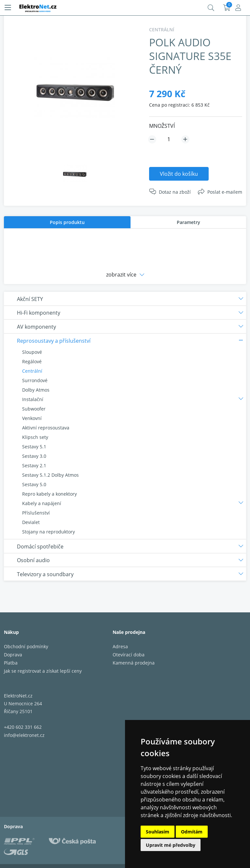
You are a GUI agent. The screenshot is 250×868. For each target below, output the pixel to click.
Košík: (227, 8)
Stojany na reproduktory (49, 532)
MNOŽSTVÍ (162, 126)
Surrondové (35, 380)
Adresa (120, 646)
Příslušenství (36, 513)
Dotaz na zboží (175, 192)
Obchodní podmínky (26, 646)
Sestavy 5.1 (34, 447)
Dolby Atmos (36, 390)
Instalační (33, 399)
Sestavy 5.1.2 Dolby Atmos (50, 475)
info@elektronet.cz (24, 735)
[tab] (67, 222)
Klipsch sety (35, 437)
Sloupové (32, 352)
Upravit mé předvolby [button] (171, 845)
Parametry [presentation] (188, 222)
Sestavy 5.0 (34, 484)
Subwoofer (34, 409)
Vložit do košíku (179, 174)
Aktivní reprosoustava (46, 428)
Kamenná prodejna (134, 663)
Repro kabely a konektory (49, 494)
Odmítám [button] (192, 832)
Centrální (32, 371)
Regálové (32, 361)
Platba (11, 663)
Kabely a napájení (42, 503)
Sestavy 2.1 (34, 465)
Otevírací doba (129, 655)
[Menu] (8, 8)
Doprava (13, 655)
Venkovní (32, 418)
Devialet (31, 522)
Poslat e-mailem (225, 192)
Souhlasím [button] (158, 832)
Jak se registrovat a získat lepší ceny (43, 671)
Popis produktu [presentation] (67, 222)
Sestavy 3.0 (34, 456)
